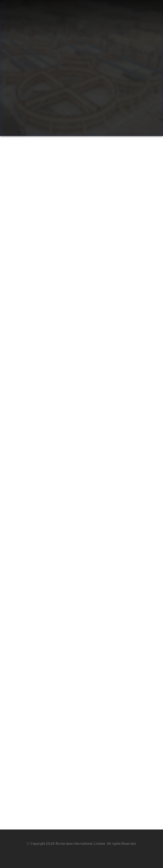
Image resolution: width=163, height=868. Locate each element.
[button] (139, 19)
